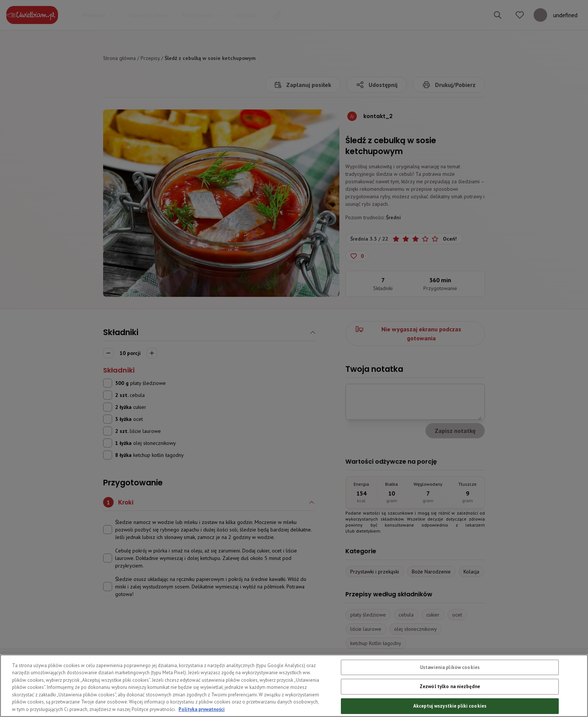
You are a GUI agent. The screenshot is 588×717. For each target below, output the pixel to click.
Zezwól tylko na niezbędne (450, 702)
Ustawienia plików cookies (450, 682)
